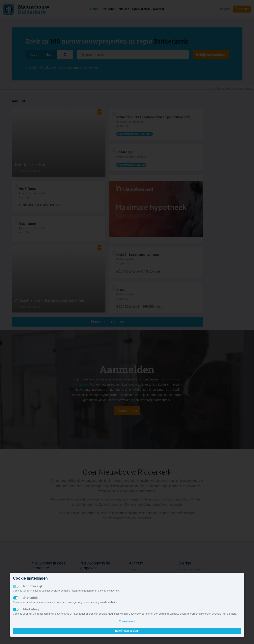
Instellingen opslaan (127, 631)
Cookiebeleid (127, 621)
